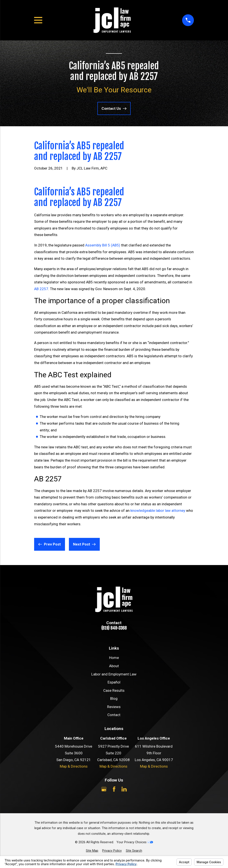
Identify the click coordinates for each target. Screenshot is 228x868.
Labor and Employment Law (114, 674)
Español (114, 682)
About (114, 666)
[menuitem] (92, 851)
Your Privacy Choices (135, 842)
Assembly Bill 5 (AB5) (103, 245)
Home (114, 658)
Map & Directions (74, 766)
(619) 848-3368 (114, 628)
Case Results (114, 690)
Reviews (114, 707)
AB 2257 (41, 289)
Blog (114, 698)
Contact (114, 715)
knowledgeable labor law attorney (158, 510)
